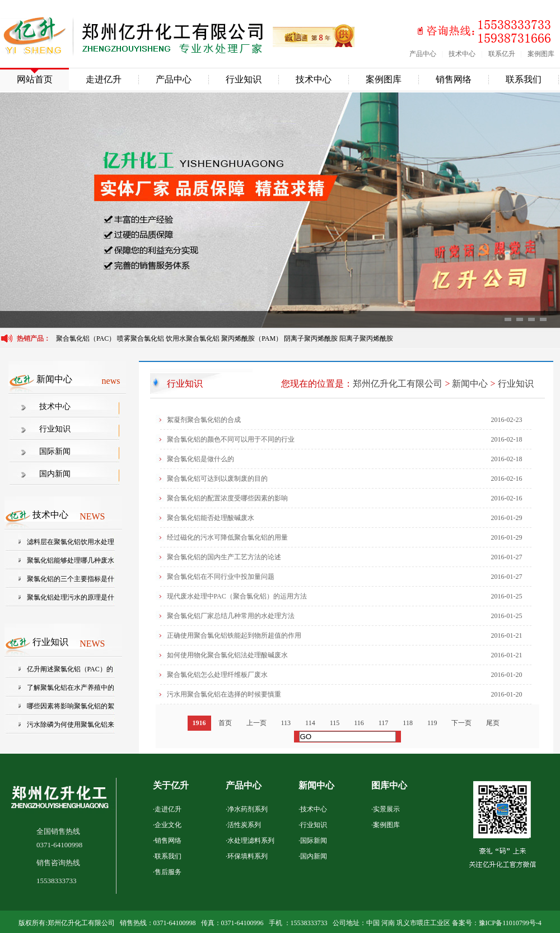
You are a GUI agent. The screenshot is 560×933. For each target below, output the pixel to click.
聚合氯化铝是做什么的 (200, 459)
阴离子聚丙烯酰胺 (311, 338)
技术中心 (462, 54)
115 (335, 723)
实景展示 (386, 809)
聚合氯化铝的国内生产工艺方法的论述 (224, 557)
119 (432, 723)
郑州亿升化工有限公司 (398, 384)
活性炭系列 (244, 825)
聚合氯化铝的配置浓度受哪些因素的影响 (227, 498)
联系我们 (524, 79)
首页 (225, 723)
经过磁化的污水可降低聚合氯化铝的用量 (227, 537)
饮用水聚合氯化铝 (193, 338)
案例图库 (541, 54)
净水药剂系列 (248, 809)
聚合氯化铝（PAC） (86, 338)
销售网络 (454, 79)
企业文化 (168, 825)
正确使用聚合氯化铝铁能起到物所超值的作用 (234, 635)
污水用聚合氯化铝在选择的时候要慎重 (224, 694)
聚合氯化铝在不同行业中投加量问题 (221, 577)
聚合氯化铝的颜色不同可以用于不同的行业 (231, 439)
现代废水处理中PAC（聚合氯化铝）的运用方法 (237, 596)
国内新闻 (55, 474)
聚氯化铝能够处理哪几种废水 (71, 560)
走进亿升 (104, 79)
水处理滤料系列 (251, 841)
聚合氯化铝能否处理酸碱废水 (211, 518)
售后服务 (168, 872)
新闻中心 (470, 384)
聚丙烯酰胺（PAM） (252, 338)
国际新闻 (55, 451)
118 (408, 723)
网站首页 (35, 79)
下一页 (461, 723)
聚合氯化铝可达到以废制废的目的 (217, 479)
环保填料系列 (248, 856)
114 (310, 723)
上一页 (256, 723)
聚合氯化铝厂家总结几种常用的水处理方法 (231, 616)
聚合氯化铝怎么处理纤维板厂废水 (217, 675)
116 (359, 723)
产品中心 (423, 54)
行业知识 (244, 79)
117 (384, 723)
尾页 (493, 723)
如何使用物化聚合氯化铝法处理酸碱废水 (227, 655)
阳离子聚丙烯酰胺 (366, 338)
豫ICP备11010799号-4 (510, 923)
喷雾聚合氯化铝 (141, 338)
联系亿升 (502, 54)
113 (286, 723)
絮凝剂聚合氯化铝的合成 (204, 420)
